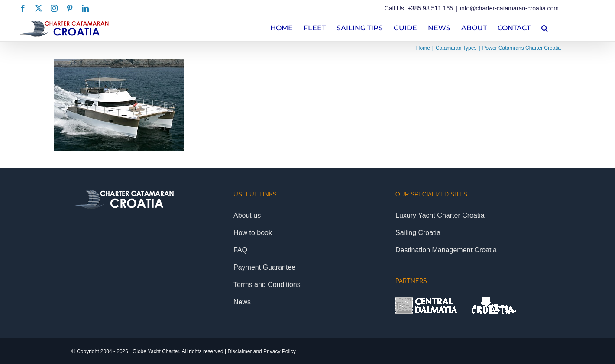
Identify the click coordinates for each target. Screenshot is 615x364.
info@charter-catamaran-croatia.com (509, 8)
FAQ (240, 250)
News (242, 302)
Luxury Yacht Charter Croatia (440, 215)
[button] (545, 27)
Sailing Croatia (418, 233)
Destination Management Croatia (446, 250)
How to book (253, 233)
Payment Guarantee (264, 267)
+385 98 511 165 (430, 8)
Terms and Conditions (267, 285)
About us (247, 215)
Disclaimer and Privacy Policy (261, 351)
